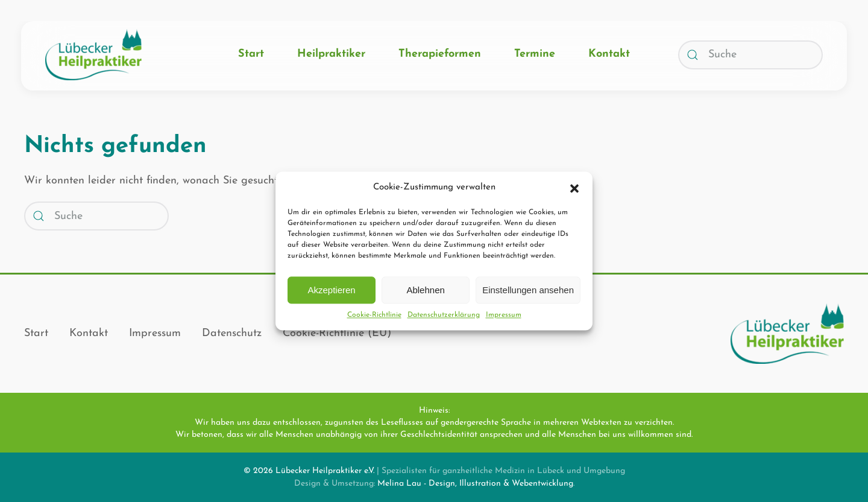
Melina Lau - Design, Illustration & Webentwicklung (475, 484)
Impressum (504, 315)
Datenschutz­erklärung (444, 315)
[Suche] (750, 55)
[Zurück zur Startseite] (93, 55)
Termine (535, 54)
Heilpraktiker (331, 54)
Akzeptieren (331, 290)
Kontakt (609, 54)
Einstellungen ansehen (528, 290)
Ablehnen (425, 290)
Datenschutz (232, 333)
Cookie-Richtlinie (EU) (337, 333)
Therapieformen (440, 54)
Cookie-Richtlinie (374, 315)
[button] (574, 188)
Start (251, 54)
